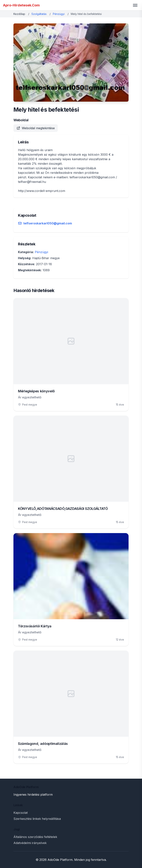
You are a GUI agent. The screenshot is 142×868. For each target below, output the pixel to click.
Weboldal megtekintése (36, 128)
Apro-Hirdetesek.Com (21, 5)
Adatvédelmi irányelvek (30, 843)
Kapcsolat (21, 813)
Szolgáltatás (39, 14)
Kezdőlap (19, 14)
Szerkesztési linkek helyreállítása (37, 819)
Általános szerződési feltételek (35, 837)
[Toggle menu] (135, 5)
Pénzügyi (59, 14)
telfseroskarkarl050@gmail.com (48, 223)
